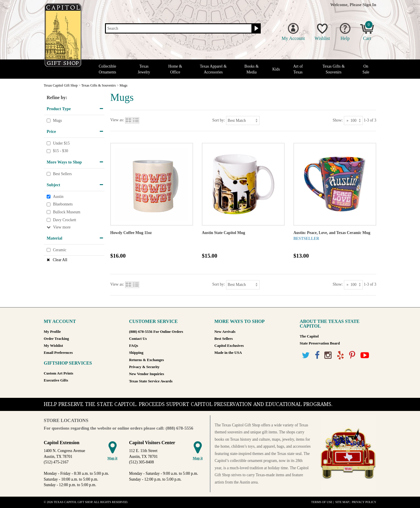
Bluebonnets (63, 204)
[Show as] (353, 121)
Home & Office (175, 69)
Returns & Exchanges (147, 360)
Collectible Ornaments (108, 69)
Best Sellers (62, 174)
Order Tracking (56, 339)
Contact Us (138, 339)
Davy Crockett (64, 220)
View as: (117, 120)
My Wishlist (53, 346)
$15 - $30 (60, 151)
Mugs (57, 121)
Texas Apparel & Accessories (213, 69)
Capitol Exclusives (229, 346)
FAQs (134, 346)
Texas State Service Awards (151, 381)
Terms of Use (322, 502)
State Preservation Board (320, 343)
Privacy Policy (364, 502)
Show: (338, 120)
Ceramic (60, 250)
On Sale (366, 69)
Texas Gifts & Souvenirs (334, 69)
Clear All (60, 260)
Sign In (369, 5)
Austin (58, 197)
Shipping (136, 353)
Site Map (342, 502)
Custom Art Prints (58, 373)
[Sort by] (243, 121)
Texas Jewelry (144, 69)
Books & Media (252, 69)
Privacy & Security (144, 367)
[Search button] (256, 29)
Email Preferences (58, 353)
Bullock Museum (66, 212)
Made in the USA (228, 353)
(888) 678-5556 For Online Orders (156, 332)
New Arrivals (225, 332)
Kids (276, 69)
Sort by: (219, 120)
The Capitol (309, 336)
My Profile (52, 332)
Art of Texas (298, 69)
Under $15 (61, 143)
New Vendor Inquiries (147, 374)
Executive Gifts (56, 380)
